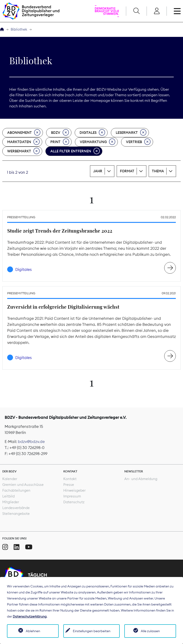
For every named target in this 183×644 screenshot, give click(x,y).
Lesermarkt (131, 133)
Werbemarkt (23, 151)
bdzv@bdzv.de (31, 442)
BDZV (60, 133)
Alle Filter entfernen (75, 151)
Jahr (98, 171)
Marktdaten (23, 142)
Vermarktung (98, 142)
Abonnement (24, 133)
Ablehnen (33, 631)
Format (127, 171)
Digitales (92, 133)
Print (60, 142)
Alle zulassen (150, 631)
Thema (158, 171)
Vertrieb (138, 142)
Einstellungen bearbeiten (92, 631)
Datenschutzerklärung (30, 616)
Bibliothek (19, 29)
